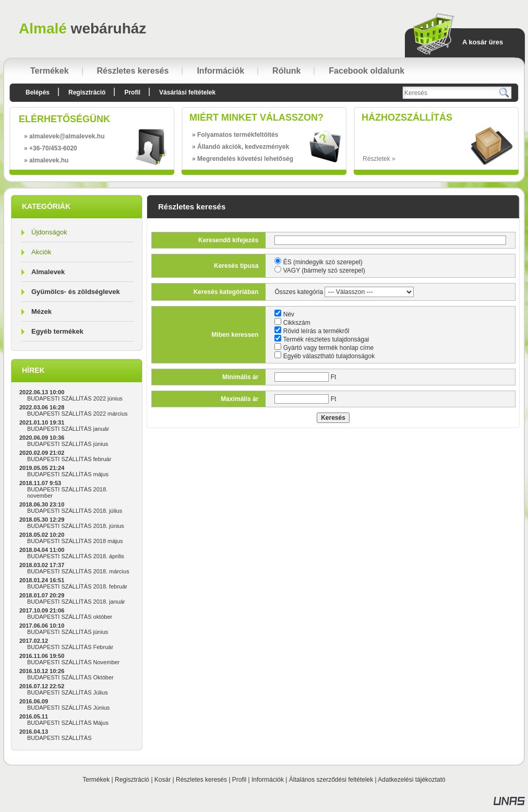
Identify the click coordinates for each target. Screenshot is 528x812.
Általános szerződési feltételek (331, 780)
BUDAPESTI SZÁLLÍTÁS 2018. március (78, 571)
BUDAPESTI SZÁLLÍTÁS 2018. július (75, 511)
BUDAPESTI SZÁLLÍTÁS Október (70, 677)
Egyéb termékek (57, 331)
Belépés (38, 92)
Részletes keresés (201, 780)
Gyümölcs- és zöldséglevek (76, 292)
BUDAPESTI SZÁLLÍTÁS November (73, 662)
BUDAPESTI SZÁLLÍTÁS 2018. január (76, 602)
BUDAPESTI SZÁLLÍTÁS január (68, 429)
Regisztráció (132, 780)
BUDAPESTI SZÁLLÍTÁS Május (68, 723)
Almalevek (48, 272)
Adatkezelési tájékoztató (411, 780)
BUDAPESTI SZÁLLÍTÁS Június (68, 708)
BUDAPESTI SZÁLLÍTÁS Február (70, 647)
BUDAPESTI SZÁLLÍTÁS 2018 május (75, 541)
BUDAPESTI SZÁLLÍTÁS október (70, 617)
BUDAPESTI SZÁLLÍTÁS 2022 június (75, 398)
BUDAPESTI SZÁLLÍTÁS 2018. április (76, 556)
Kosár (163, 780)
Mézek (41, 311)
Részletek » (379, 159)
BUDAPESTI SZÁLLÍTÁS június (68, 444)
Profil (239, 780)
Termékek (96, 780)
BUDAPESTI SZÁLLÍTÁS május (68, 474)
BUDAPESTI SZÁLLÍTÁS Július (68, 692)
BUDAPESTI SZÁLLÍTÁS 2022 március (77, 414)
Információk (268, 780)
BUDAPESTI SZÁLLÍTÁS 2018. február (77, 586)
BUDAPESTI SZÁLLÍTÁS (59, 738)
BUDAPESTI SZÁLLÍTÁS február (69, 459)
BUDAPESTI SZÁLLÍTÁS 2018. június (76, 526)
